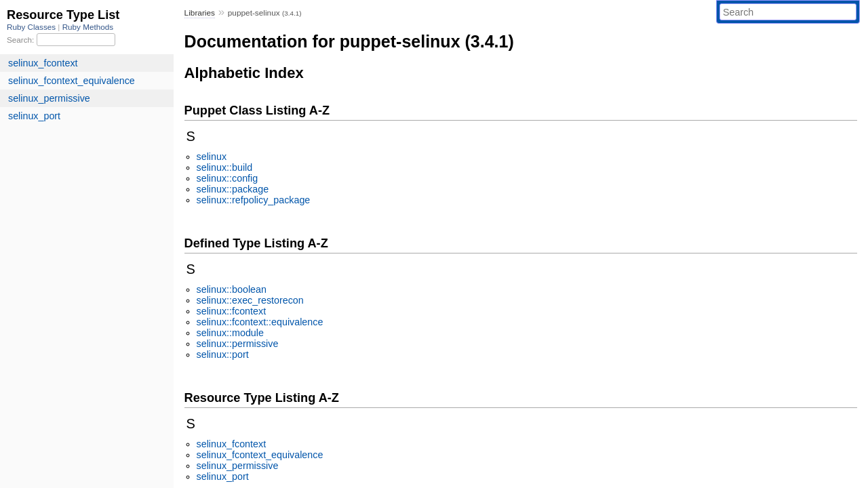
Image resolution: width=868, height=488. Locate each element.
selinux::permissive (238, 344)
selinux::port (223, 354)
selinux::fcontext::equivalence (260, 322)
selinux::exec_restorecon (250, 300)
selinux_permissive (238, 466)
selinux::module (230, 333)
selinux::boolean (232, 289)
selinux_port (223, 476)
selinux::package (233, 189)
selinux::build (225, 167)
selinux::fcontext (232, 311)
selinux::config (228, 178)
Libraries (200, 13)
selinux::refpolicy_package (254, 200)
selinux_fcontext (232, 444)
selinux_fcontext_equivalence (260, 455)
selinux (212, 157)
